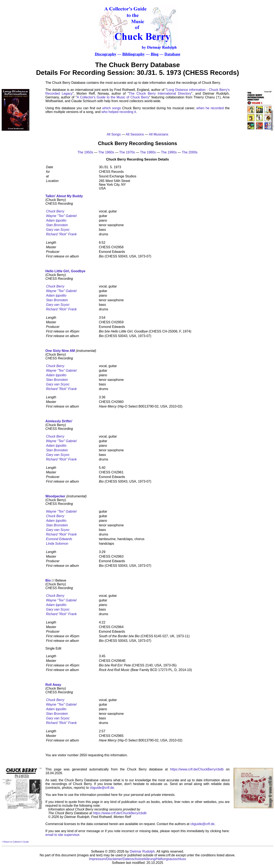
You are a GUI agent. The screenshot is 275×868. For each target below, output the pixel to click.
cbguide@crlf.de (102, 788)
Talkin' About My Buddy (64, 196)
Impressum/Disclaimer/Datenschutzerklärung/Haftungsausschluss (138, 859)
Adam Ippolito (56, 220)
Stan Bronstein (57, 225)
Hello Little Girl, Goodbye (65, 271)
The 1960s (106, 152)
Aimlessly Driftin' (59, 421)
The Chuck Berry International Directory (160, 93)
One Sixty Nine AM (60, 351)
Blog (155, 54)
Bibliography (133, 54)
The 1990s (169, 152)
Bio (48, 580)
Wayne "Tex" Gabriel (61, 216)
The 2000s (190, 152)
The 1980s (148, 152)
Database (172, 54)
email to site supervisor (62, 835)
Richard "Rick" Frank (61, 234)
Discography (105, 54)
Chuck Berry (55, 211)
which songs (112, 108)
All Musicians (159, 134)
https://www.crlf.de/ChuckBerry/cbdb (197, 769)
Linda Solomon (57, 544)
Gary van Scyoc (58, 230)
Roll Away (53, 685)
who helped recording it (119, 112)
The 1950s (85, 152)
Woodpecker (55, 496)
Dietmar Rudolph (142, 851)
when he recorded (210, 108)
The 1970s (127, 152)
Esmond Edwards (59, 539)
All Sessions (135, 134)
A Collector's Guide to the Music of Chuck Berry (113, 97)
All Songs (114, 134)
